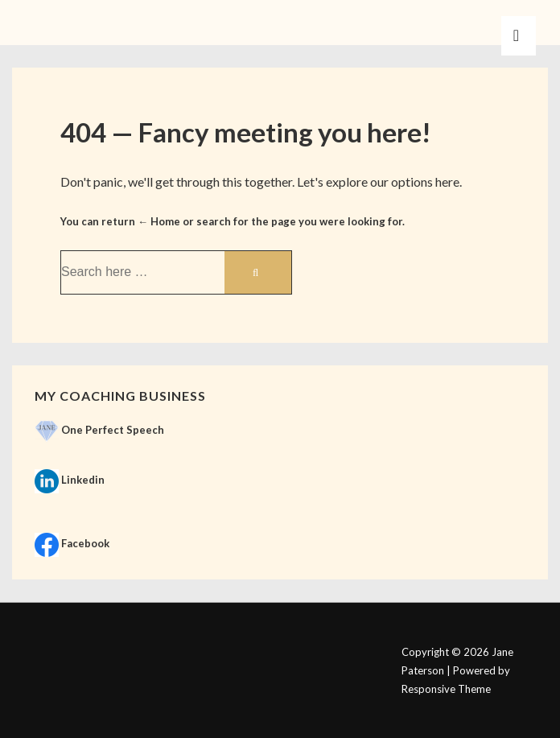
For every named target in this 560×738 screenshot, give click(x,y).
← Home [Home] (159, 221)
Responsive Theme (446, 689)
